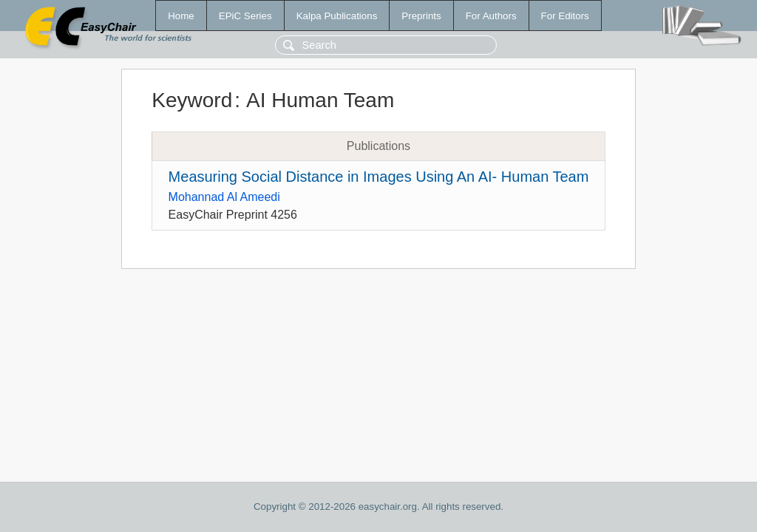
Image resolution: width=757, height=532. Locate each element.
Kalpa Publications (337, 16)
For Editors (565, 16)
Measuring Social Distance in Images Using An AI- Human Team (379, 177)
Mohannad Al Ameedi (224, 197)
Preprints (421, 16)
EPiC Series (245, 16)
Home (181, 16)
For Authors (491, 16)
